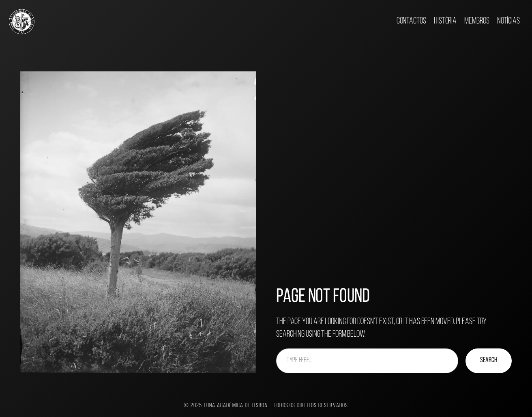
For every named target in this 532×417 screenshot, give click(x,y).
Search (489, 360)
